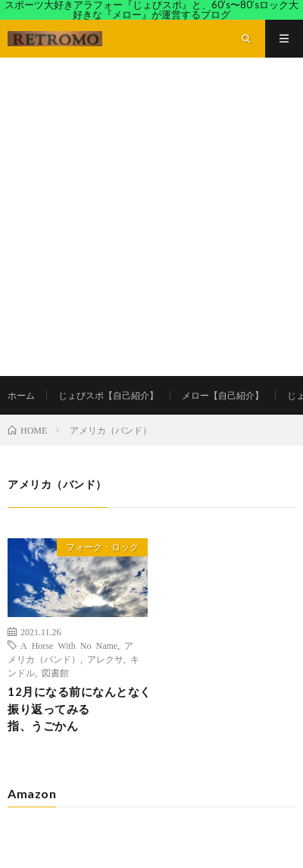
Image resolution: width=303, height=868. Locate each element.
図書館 (55, 672)
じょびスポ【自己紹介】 (108, 395)
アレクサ (105, 659)
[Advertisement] (151, 217)
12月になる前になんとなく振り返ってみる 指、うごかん (84, 708)
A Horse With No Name (69, 645)
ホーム (21, 395)
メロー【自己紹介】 (223, 395)
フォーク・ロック (102, 547)
